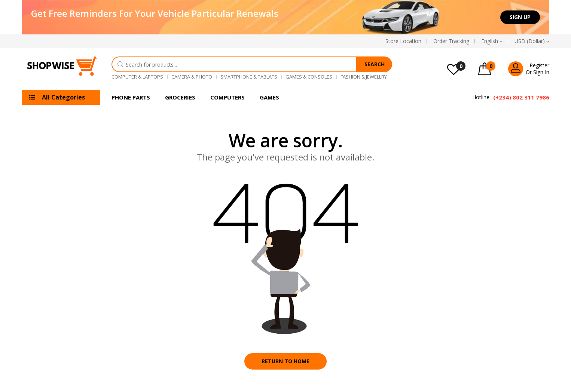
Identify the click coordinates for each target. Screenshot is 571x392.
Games (269, 97)
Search (375, 64)
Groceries (180, 97)
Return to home (285, 361)
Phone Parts (131, 97)
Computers (228, 97)
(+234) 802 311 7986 (521, 97)
